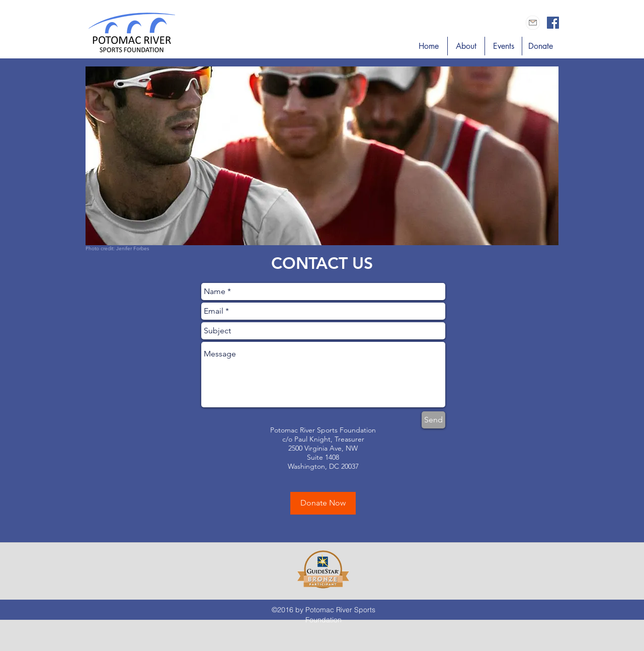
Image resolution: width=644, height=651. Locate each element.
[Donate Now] (323, 503)
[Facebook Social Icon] (553, 23)
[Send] (433, 420)
